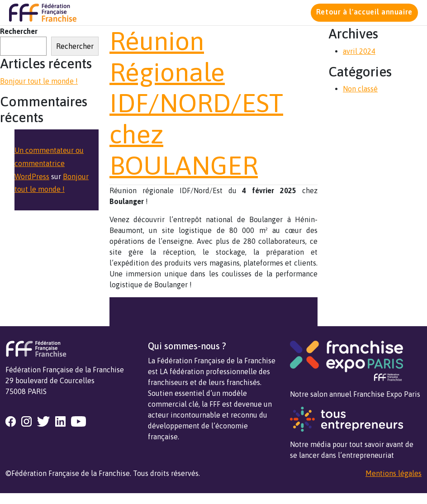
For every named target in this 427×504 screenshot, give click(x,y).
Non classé (360, 89)
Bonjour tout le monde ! (39, 81)
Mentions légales (394, 473)
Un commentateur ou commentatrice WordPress (49, 163)
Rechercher (19, 31)
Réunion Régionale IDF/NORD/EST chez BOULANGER (196, 103)
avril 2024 (359, 51)
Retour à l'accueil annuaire (364, 12)
